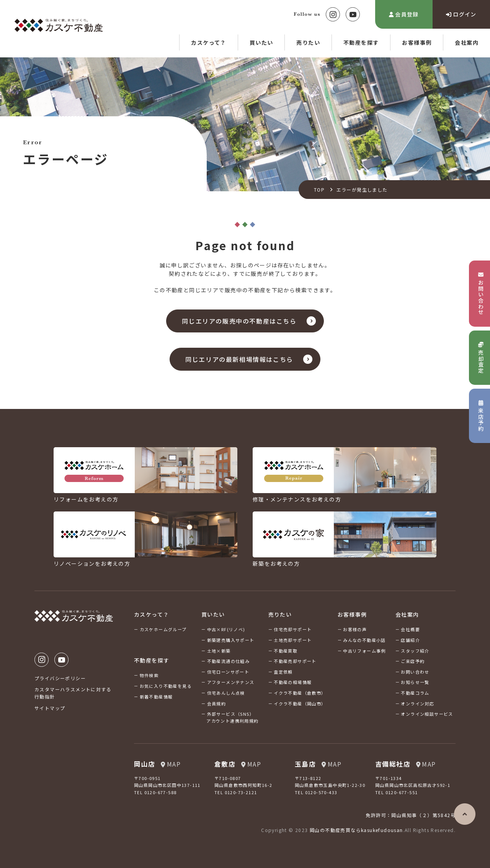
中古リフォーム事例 (364, 651)
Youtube (353, 14)
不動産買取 (286, 651)
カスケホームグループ (163, 629)
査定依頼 (283, 672)
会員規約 (217, 704)
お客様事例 (417, 42)
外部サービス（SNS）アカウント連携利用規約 (232, 717)
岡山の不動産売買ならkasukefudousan (356, 830)
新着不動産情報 (156, 697)
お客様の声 (355, 629)
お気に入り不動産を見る (166, 686)
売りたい (308, 42)
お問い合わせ (415, 672)
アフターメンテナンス (231, 682)
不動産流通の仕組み (229, 661)
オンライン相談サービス (427, 714)
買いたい (261, 42)
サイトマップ (50, 708)
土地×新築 (219, 651)
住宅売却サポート (293, 629)
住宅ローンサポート (228, 672)
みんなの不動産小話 (364, 640)
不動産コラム (415, 693)
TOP (319, 190)
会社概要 (410, 629)
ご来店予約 (413, 661)
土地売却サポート (293, 640)
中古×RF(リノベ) (226, 629)
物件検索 (149, 675)
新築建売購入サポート (231, 640)
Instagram (333, 14)
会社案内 (467, 42)
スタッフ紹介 (415, 651)
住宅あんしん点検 (226, 693)
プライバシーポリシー (60, 678)
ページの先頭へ (465, 814)
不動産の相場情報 (293, 682)
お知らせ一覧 (415, 682)
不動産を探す (361, 42)
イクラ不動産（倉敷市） (300, 693)
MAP (171, 764)
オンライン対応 (417, 704)
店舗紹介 (410, 640)
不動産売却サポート (295, 661)
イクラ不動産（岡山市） (300, 704)
